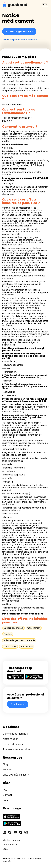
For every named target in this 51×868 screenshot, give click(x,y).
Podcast (7, 769)
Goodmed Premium (14, 744)
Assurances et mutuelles (16, 749)
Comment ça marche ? (15, 734)
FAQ (5, 790)
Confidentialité (10, 845)
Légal (5, 849)
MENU (45, 4)
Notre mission (11, 739)
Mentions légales (11, 840)
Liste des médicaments (16, 775)
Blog (5, 764)
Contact (7, 795)
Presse (7, 800)
